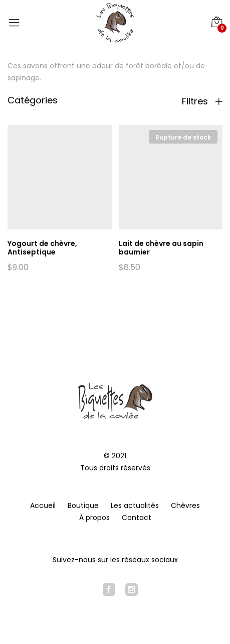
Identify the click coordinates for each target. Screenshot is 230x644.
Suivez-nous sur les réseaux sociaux (115, 560)
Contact (137, 518)
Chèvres (185, 505)
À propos (94, 518)
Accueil (43, 505)
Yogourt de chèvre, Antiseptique (42, 248)
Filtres (202, 101)
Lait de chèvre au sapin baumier (161, 248)
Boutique (83, 505)
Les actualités (135, 505)
